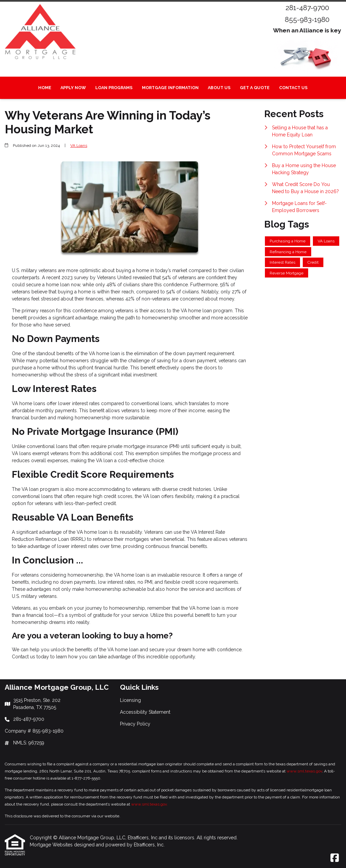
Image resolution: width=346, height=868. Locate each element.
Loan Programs (114, 88)
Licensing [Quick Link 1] (130, 700)
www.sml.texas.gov (304, 771)
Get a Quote (255, 88)
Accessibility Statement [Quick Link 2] (145, 712)
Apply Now (73, 88)
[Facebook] (335, 858)
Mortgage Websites (52, 845)
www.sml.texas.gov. (149, 804)
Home (45, 88)
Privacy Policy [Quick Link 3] (135, 724)
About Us (219, 88)
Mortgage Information (170, 88)
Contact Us (293, 88)
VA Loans (79, 146)
